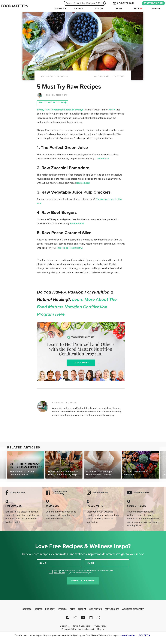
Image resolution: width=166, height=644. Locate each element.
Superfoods (60, 76)
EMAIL (91, 563)
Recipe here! (83, 183)
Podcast (99, 9)
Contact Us (96, 609)
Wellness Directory (133, 609)
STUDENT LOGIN (123, 3)
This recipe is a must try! (69, 248)
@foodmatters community (60, 493)
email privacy (59, 573)
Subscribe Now (83, 581)
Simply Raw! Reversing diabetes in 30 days (60, 110)
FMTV (112, 110)
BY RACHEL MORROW (64, 402)
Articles (62, 609)
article (46, 76)
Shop (138, 9)
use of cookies (128, 635)
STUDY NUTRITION (153, 3)
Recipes (79, 9)
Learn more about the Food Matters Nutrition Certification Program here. (77, 307)
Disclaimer (65, 626)
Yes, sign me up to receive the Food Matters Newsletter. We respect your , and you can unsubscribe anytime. (84, 572)
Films (119, 9)
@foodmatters (18, 493)
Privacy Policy (100, 626)
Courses (59, 9)
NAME (43, 563)
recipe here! (102, 159)
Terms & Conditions (82, 626)
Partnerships (112, 609)
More (155, 9)
